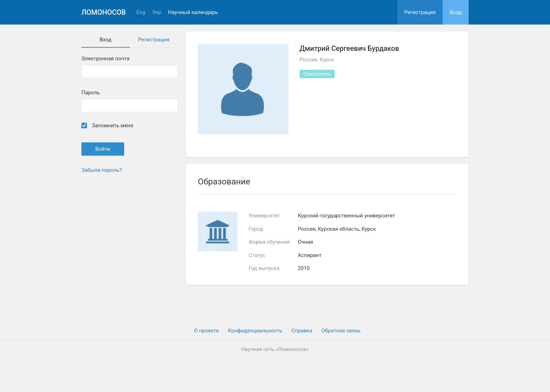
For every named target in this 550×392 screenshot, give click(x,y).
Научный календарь (193, 12)
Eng (141, 12)
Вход (456, 12)
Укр (157, 12)
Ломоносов (104, 12)
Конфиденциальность (255, 331)
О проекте (206, 331)
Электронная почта (105, 59)
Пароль (91, 93)
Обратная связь (341, 331)
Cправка (302, 331)
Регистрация (420, 12)
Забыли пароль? (102, 170)
